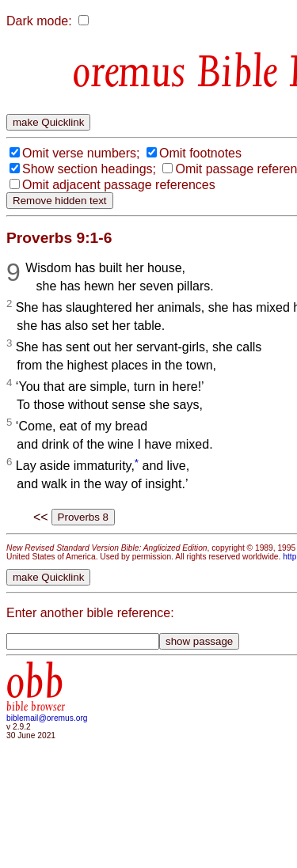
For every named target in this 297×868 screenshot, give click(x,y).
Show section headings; (89, 169)
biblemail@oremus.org (47, 718)
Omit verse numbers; (81, 153)
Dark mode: (39, 21)
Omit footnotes (200, 153)
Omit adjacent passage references (119, 185)
